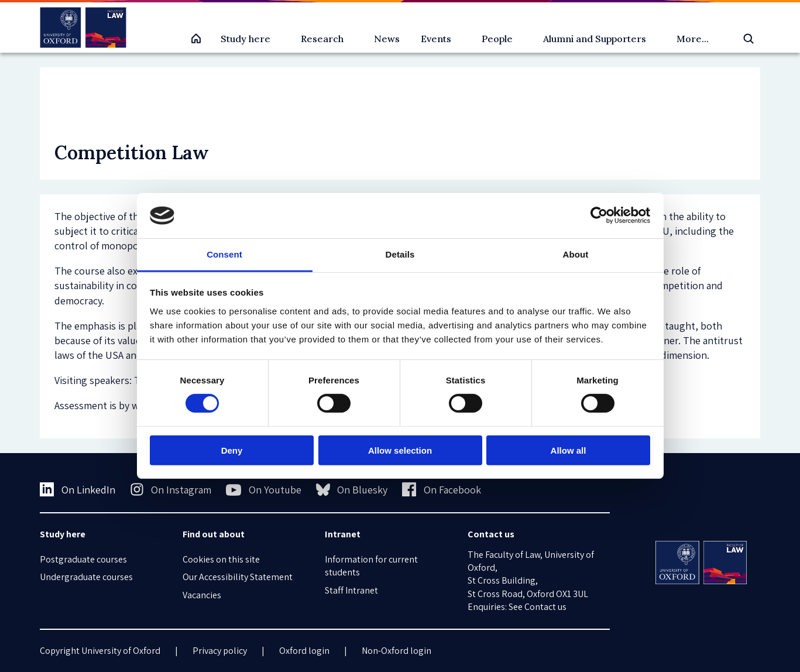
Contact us (545, 607)
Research (322, 39)
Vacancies (202, 595)
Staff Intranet (351, 590)
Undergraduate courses (86, 577)
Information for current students (371, 566)
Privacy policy (220, 651)
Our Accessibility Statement (238, 577)
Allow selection (400, 450)
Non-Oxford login (396, 651)
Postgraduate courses (83, 559)
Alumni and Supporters (595, 39)
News (387, 39)
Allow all (569, 450)
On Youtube (264, 490)
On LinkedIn (78, 489)
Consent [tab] (224, 254)
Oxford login (304, 651)
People (497, 39)
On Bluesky (352, 489)
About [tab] (576, 254)
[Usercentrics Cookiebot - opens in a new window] (599, 215)
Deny (232, 450)
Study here (246, 39)
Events (436, 39)
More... (693, 39)
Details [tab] (400, 254)
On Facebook (442, 489)
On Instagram (171, 489)
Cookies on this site (221, 559)
